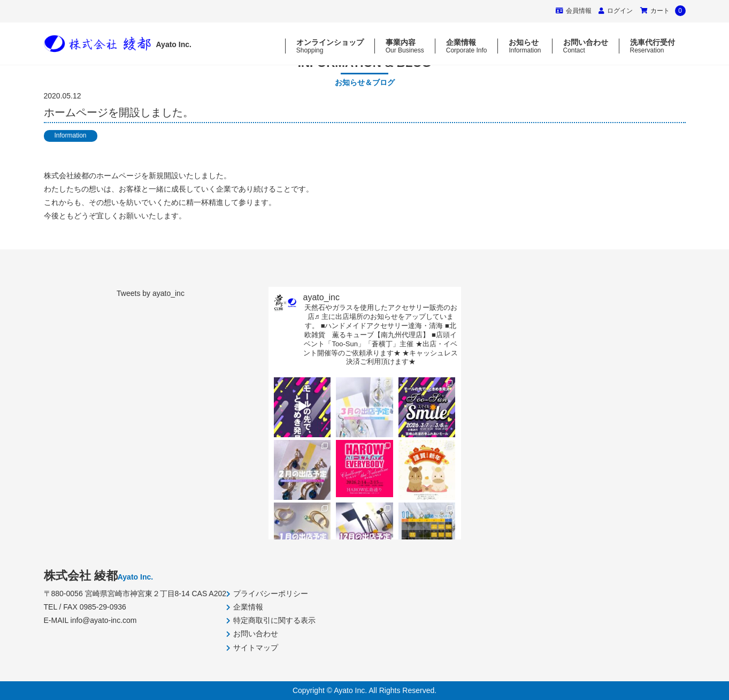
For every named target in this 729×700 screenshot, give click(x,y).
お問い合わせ (586, 46)
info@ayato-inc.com (104, 620)
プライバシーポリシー (271, 594)
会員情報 (574, 11)
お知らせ (525, 46)
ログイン (620, 11)
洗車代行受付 (653, 46)
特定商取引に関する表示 (274, 620)
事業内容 (405, 46)
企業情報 (467, 46)
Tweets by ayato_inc (151, 293)
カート (663, 11)
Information (71, 135)
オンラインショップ (330, 46)
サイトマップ (256, 648)
